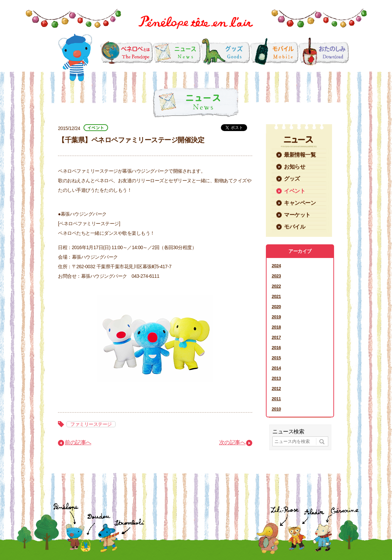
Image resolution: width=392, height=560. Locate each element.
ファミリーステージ (91, 424)
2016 (276, 348)
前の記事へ (78, 442)
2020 (276, 307)
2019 (276, 317)
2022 (276, 286)
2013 (276, 378)
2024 (276, 266)
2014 (276, 368)
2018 (276, 327)
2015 (276, 358)
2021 (276, 296)
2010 (276, 409)
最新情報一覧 (300, 155)
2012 (276, 389)
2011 (276, 399)
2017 (276, 337)
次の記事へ (232, 442)
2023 (276, 276)
